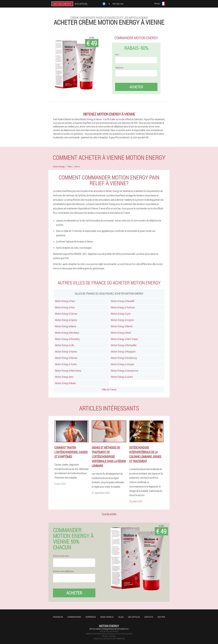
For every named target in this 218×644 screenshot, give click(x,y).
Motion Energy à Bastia (65, 326)
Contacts (149, 617)
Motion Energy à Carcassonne (125, 371)
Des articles (134, 617)
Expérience (91, 617)
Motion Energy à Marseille (123, 301)
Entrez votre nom (61, 556)
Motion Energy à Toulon (66, 364)
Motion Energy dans (64, 377)
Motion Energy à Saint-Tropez (124, 339)
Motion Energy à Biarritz (122, 326)
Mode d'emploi (107, 617)
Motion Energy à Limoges (122, 364)
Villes (121, 617)
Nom (117, 55)
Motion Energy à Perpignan (123, 351)
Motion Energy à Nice (65, 307)
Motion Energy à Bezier (65, 383)
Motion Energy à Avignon (122, 320)
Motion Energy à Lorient (122, 377)
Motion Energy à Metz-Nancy (68, 371)
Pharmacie (58, 617)
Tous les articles (109, 514)
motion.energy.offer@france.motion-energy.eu (109, 629)
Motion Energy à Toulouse (123, 307)
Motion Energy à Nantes (66, 351)
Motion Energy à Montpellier (124, 345)
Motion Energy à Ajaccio (66, 320)
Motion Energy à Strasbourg (124, 358)
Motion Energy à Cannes (66, 314)
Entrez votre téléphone (63, 571)
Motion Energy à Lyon (121, 314)
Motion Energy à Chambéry (67, 339)
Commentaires (74, 617)
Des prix (161, 617)
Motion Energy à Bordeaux (67, 333)
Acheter (136, 87)
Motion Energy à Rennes (66, 358)
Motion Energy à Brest (121, 333)
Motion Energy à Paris (65, 301)
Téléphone (119, 68)
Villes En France (109, 389)
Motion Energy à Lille (64, 345)
